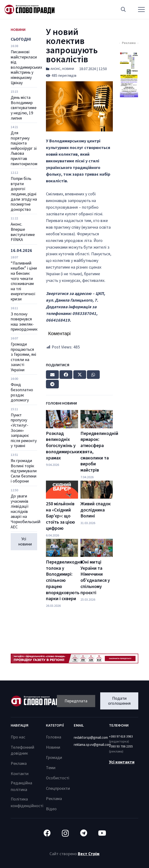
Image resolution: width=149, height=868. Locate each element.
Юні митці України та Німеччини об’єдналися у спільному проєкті (95, 577)
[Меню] (142, 10)
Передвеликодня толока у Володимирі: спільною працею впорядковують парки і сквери (64, 580)
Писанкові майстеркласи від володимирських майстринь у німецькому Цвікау (26, 67)
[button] (123, 10)
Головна (54, 737)
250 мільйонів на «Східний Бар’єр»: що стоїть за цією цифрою (60, 516)
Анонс (55, 69)
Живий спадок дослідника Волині (96, 510)
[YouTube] (102, 833)
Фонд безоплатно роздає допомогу (22, 392)
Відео (51, 809)
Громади (54, 758)
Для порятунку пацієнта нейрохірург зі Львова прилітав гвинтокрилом (24, 148)
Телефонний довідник (22, 750)
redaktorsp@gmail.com (91, 738)
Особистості (58, 778)
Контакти (20, 774)
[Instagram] (65, 833)
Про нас (18, 737)
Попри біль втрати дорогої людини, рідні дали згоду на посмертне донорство (24, 194)
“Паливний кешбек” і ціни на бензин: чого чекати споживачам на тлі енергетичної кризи (24, 281)
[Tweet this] (80, 375)
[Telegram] (84, 833)
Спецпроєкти (58, 788)
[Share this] (66, 375)
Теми (51, 768)
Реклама (19, 764)
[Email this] (52, 375)
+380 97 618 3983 (121, 737)
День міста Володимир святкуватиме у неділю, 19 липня (24, 108)
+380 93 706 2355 (121, 747)
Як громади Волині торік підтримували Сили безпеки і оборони (24, 471)
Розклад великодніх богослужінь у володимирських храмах (64, 446)
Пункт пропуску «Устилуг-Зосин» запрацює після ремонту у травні (24, 431)
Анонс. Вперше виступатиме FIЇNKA (23, 232)
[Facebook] (47, 833)
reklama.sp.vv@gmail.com (92, 745)
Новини (68, 69)
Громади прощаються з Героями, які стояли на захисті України (23, 357)
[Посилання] (30, 10)
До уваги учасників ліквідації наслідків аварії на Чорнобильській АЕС (26, 512)
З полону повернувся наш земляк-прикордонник (24, 322)
